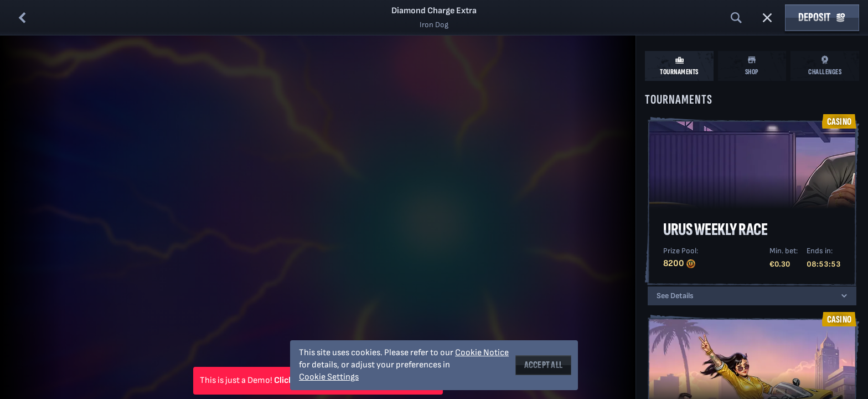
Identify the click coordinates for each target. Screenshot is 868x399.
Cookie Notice (482, 353)
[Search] (736, 18)
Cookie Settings (329, 377)
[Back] (22, 18)
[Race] (767, 18)
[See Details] (844, 296)
